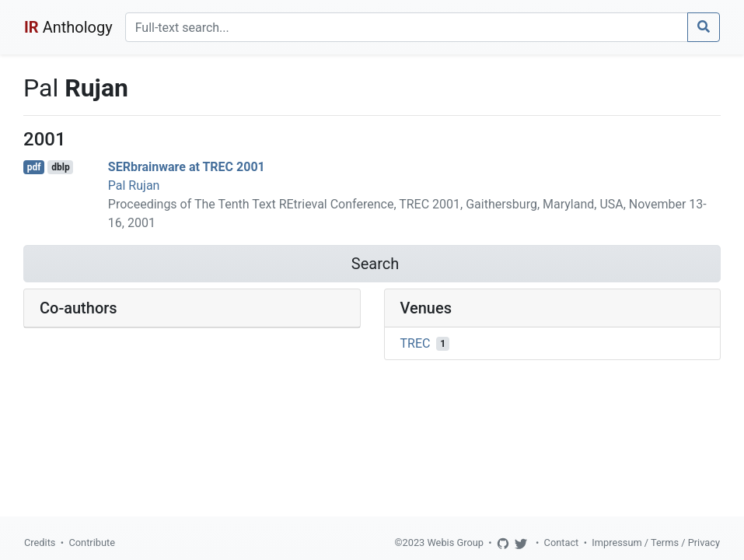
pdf (34, 167)
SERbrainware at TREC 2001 (187, 167)
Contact (562, 542)
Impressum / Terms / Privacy (656, 542)
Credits (40, 542)
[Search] (407, 27)
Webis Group (455, 542)
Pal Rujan (134, 185)
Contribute (92, 542)
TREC (416, 343)
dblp (60, 167)
